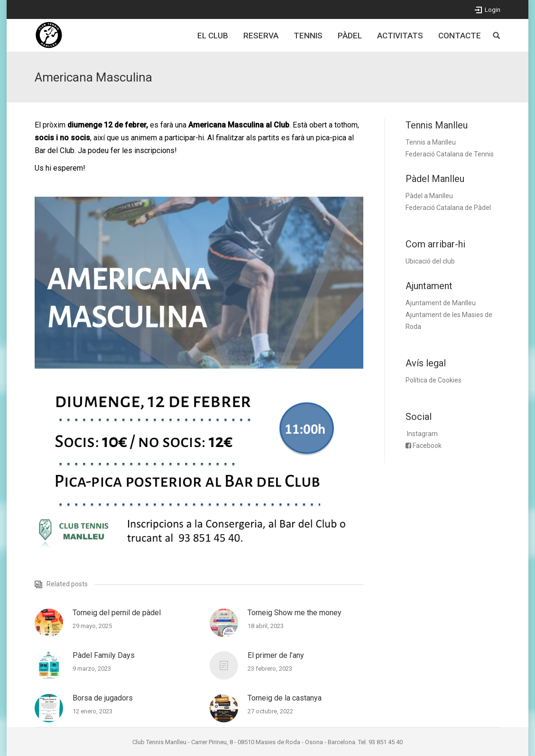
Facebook (427, 446)
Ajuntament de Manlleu (441, 303)
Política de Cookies (434, 380)
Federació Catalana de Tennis (450, 154)
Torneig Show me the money (295, 613)
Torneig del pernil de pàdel (117, 613)
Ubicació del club (430, 261)
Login (493, 10)
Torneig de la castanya (285, 698)
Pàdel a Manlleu (429, 196)
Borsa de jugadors (103, 698)
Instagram (422, 434)
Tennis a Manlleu (431, 142)
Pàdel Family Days (104, 655)
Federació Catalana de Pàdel (448, 208)
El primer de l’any (276, 655)
